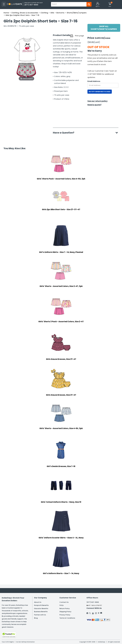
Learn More (101, 639)
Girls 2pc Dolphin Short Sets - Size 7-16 (22, 15)
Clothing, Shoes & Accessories (25, 13)
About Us (38, 602)
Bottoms (60, 13)
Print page (79, 36)
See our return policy (97, 101)
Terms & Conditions (67, 618)
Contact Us (64, 602)
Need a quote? (94, 105)
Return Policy (65, 608)
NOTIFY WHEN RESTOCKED (100, 92)
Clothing (44, 13)
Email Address (94, 81)
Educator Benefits (41, 608)
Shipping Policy (65, 612)
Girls (52, 13)
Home (6, 13)
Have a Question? (65, 133)
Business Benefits (41, 612)
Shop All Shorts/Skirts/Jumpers (104, 28)
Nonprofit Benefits (41, 605)
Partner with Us (40, 615)
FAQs (61, 605)
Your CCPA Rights (8, 642)
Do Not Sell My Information (25, 642)
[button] (98, 5)
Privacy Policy (65, 615)
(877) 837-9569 (93, 602)
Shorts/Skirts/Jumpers (77, 13)
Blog (36, 618)
